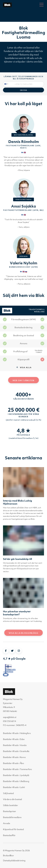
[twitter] (12, 651)
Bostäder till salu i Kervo (14, 757)
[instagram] (19, 651)
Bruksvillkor (8, 855)
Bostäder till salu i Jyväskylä (16, 775)
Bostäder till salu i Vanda (15, 745)
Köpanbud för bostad (13, 829)
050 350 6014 (9, 721)
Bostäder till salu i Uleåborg (16, 781)
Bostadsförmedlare (12, 817)
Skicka (24, 90)
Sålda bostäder (10, 805)
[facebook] (6, 651)
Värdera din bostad (12, 799)
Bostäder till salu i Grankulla (16, 751)
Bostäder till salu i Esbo (14, 739)
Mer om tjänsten (23, 380)
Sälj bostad (8, 793)
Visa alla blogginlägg (24, 633)
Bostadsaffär (9, 835)
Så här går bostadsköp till (17, 559)
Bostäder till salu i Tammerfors (17, 769)
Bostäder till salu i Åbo (13, 763)
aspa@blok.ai (10, 717)
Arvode (7, 823)
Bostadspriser (10, 811)
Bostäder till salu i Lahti (14, 787)
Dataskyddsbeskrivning (14, 860)
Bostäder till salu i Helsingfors (17, 733)
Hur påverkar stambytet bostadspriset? (17, 613)
